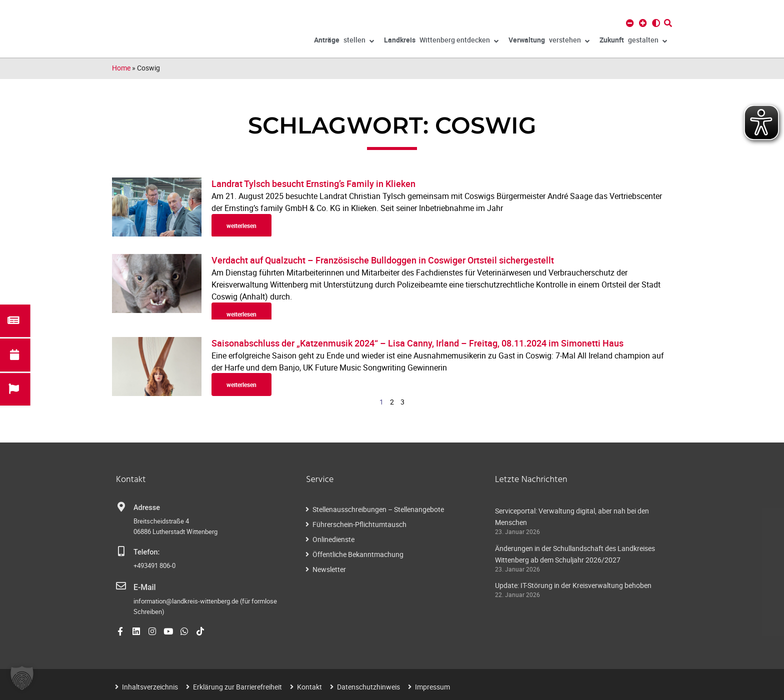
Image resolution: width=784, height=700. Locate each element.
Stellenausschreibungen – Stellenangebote (378, 509)
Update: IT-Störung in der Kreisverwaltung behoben (573, 585)
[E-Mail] (121, 586)
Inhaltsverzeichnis (150, 686)
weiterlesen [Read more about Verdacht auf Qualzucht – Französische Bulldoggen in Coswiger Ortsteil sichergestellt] (241, 314)
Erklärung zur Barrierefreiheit (237, 686)
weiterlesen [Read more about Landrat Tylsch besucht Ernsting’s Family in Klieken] (241, 225)
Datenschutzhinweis (368, 686)
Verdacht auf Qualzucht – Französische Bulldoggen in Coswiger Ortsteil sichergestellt (383, 260)
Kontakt (309, 686)
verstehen (549, 41)
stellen (344, 41)
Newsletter (329, 569)
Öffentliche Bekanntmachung (358, 554)
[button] (22, 678)
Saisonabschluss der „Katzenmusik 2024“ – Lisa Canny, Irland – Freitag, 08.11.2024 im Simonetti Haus (417, 343)
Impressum (432, 686)
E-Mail (144, 587)
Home (121, 68)
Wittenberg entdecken (441, 41)
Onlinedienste (333, 539)
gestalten (633, 41)
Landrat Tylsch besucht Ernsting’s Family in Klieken (313, 183)
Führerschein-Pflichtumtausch (359, 524)
